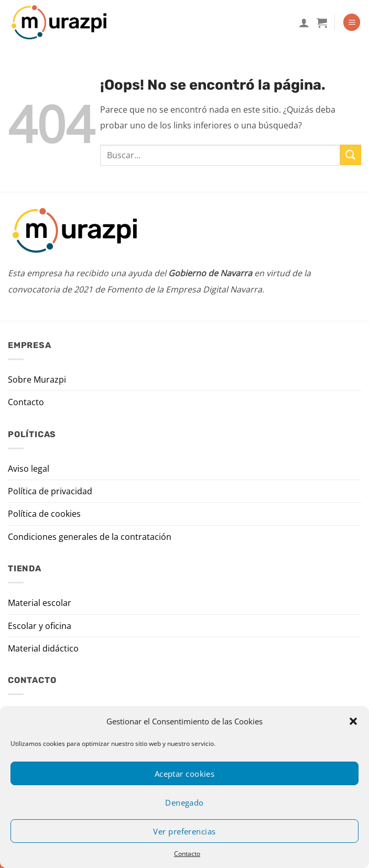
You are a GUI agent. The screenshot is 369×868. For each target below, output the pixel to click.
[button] (353, 721)
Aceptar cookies (185, 774)
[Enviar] (351, 155)
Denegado (184, 802)
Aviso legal (29, 469)
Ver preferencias (184, 831)
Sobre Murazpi (37, 379)
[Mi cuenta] (304, 23)
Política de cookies (44, 514)
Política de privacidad (50, 491)
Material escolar (40, 603)
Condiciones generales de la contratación (90, 537)
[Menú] (352, 22)
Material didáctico (43, 648)
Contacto (187, 854)
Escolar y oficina (40, 626)
